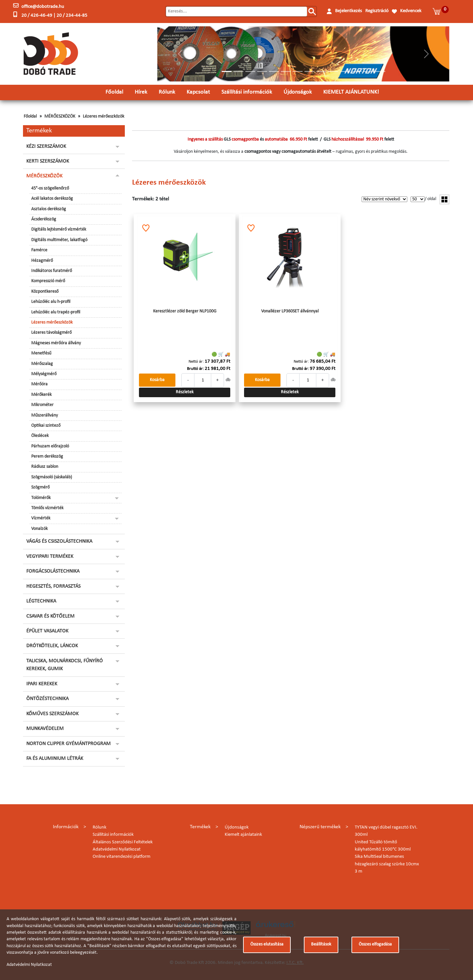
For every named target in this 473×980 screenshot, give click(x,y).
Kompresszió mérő (48, 281)
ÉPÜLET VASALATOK (47, 631)
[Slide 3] (250, 71)
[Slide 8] (309, 71)
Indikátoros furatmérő (52, 271)
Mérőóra (39, 384)
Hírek (141, 92)
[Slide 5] (274, 71)
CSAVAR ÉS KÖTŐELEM (50, 616)
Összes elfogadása (375, 944)
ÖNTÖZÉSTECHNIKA (47, 699)
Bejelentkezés (349, 11)
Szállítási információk (247, 92)
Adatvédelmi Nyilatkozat (117, 849)
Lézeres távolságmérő (51, 333)
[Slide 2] (238, 71)
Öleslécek (40, 436)
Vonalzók (39, 529)
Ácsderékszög (44, 219)
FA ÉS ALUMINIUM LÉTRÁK (55, 759)
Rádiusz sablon (45, 467)
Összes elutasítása (267, 944)
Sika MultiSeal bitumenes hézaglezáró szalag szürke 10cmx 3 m (387, 864)
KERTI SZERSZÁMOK (48, 161)
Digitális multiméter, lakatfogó (59, 240)
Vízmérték (41, 518)
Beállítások (321, 944)
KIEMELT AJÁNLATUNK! (351, 92)
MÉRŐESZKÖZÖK (60, 116)
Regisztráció (377, 11)
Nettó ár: (196, 362)
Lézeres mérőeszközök (103, 116)
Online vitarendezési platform (122, 857)
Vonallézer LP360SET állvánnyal (290, 311)
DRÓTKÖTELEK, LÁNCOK (52, 646)
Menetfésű (41, 353)
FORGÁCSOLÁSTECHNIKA (53, 571)
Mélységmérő (44, 374)
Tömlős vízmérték (47, 508)
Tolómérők (41, 498)
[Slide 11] (345, 71)
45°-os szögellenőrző (50, 188)
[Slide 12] (357, 71)
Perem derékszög (47, 456)
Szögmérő (40, 487)
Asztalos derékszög (49, 209)
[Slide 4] (262, 71)
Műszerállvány (45, 415)
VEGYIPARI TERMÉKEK (50, 557)
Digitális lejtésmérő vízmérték (59, 229)
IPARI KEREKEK (42, 684)
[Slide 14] (380, 71)
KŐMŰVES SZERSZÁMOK (52, 714)
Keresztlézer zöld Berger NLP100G (185, 311)
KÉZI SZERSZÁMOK (46, 147)
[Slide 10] (333, 71)
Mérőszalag (42, 364)
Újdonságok (298, 92)
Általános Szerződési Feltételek (123, 842)
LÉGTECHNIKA (41, 601)
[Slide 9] (321, 71)
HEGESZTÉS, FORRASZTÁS (53, 586)
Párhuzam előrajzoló (50, 446)
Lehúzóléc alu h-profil (51, 302)
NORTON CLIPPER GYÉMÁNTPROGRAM (68, 744)
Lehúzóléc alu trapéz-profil (56, 312)
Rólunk (167, 92)
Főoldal (114, 92)
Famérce (39, 250)
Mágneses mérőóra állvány (56, 343)
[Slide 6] (286, 71)
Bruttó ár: (195, 369)
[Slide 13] (369, 71)
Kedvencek (411, 11)
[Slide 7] (298, 71)
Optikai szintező (46, 426)
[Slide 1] (227, 71)
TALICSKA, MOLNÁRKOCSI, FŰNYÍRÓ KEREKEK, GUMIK (65, 665)
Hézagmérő (42, 261)
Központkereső (45, 292)
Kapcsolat (198, 92)
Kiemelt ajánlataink (243, 835)
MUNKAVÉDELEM (45, 729)
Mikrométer (42, 405)
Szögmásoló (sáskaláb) (52, 477)
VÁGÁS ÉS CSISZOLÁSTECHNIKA (59, 541)
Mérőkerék (41, 395)
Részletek (185, 392)
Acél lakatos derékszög (52, 199)
